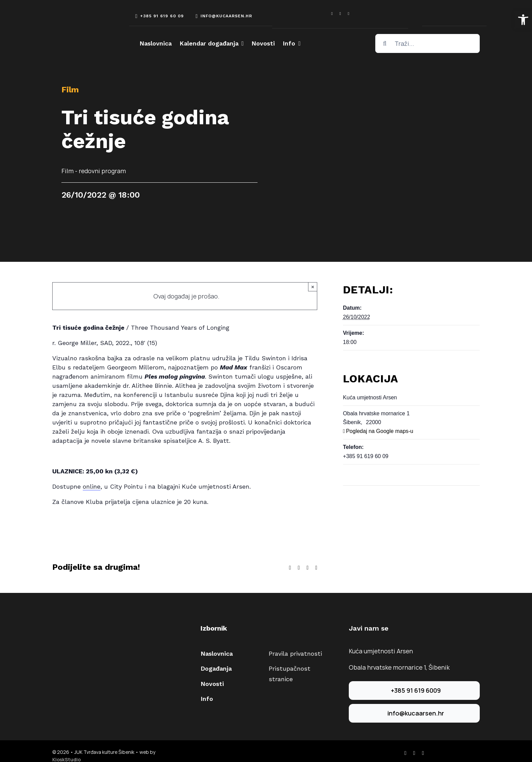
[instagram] (340, 14)
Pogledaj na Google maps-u (380, 431)
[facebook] (332, 14)
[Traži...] (427, 43)
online (92, 486)
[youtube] (348, 14)
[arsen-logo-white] (78, 18)
